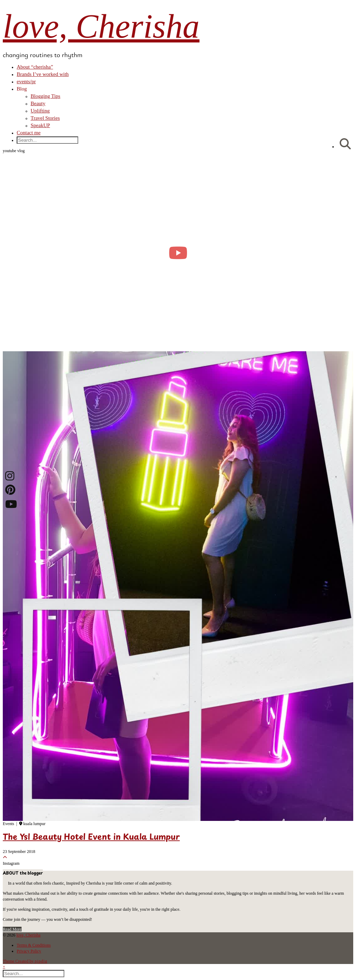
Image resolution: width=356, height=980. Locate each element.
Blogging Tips (45, 96)
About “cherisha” (35, 67)
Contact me (29, 133)
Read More (12, 929)
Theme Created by (25, 961)
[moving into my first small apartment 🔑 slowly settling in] (178, 253)
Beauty (38, 103)
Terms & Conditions (34, 945)
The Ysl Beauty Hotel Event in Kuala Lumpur (91, 838)
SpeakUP (40, 125)
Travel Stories (45, 118)
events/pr (26, 81)
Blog (22, 89)
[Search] (345, 144)
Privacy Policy (29, 951)
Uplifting (40, 111)
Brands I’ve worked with (43, 74)
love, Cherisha (101, 26)
